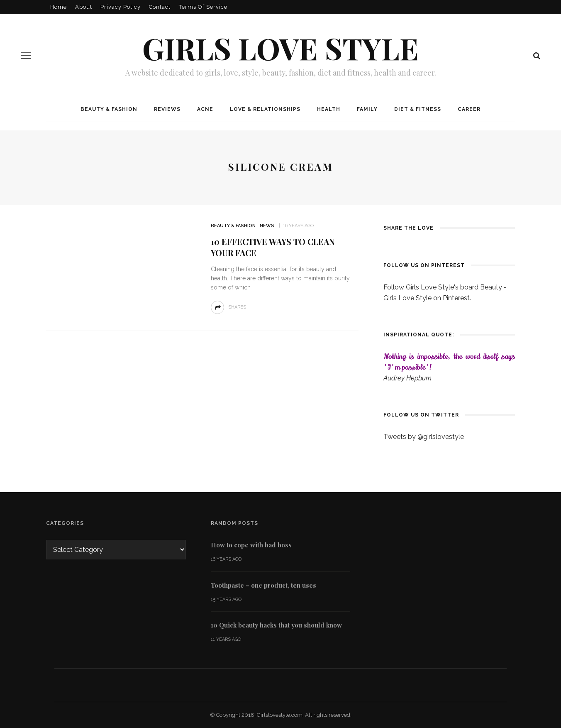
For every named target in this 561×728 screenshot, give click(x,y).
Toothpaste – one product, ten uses (263, 585)
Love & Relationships (265, 109)
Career (469, 109)
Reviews (167, 109)
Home (59, 7)
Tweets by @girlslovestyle (424, 437)
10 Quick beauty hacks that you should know (276, 625)
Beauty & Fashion (109, 109)
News (267, 226)
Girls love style (280, 48)
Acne (205, 109)
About (84, 7)
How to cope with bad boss (251, 545)
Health (329, 109)
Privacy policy (121, 7)
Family (367, 109)
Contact (160, 7)
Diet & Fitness (418, 109)
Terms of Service (203, 7)
